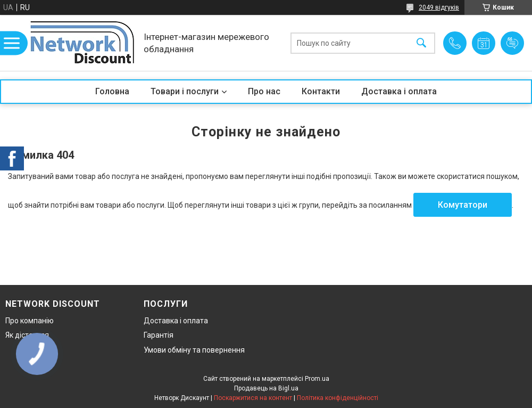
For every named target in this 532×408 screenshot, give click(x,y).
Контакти (321, 91)
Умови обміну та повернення (194, 350)
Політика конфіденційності (338, 398)
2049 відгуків (439, 7)
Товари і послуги (185, 91)
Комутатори (463, 205)
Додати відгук (512, 43)
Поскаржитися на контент (253, 398)
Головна (112, 91)
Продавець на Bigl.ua (266, 388)
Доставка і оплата (399, 91)
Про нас (264, 91)
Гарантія (159, 335)
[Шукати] (421, 43)
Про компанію (30, 321)
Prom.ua (317, 379)
